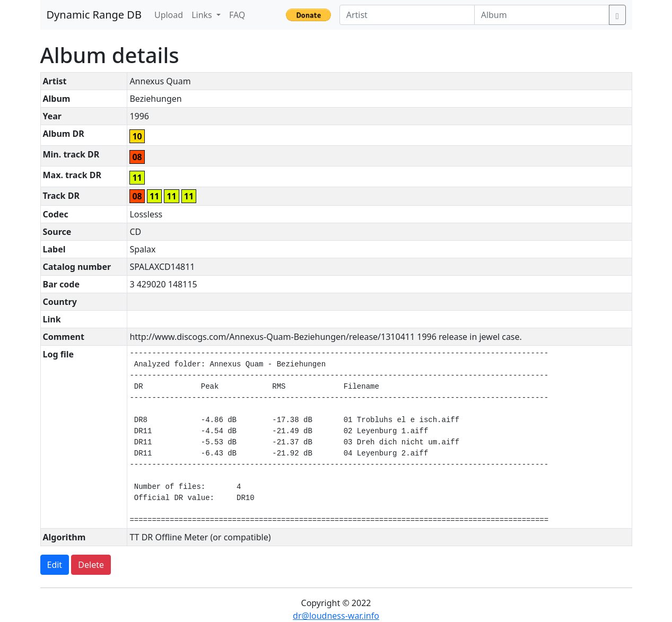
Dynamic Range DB (94, 15)
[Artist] (407, 15)
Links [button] (203, 15)
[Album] (542, 15)
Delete (91, 565)
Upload (169, 15)
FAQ (237, 15)
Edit (55, 565)
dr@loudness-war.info (336, 616)
